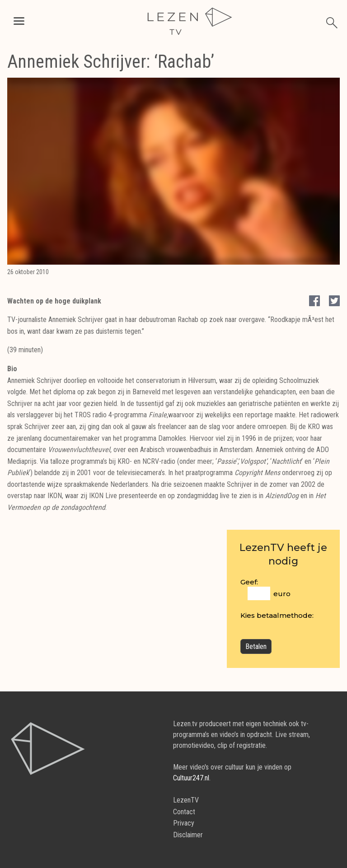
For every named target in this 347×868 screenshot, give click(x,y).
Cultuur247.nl (191, 778)
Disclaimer (188, 835)
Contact (184, 812)
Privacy (184, 823)
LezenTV (186, 800)
